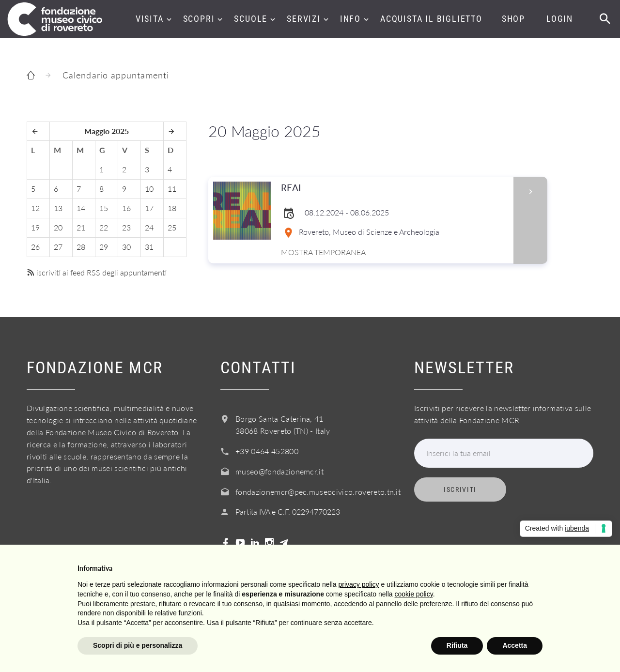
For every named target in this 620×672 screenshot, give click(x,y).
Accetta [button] (515, 645)
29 (104, 247)
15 (104, 208)
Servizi (304, 19)
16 (126, 208)
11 (172, 189)
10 (149, 189)
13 (58, 208)
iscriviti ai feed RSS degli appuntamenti (97, 272)
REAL (394, 188)
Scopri (199, 19)
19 (35, 227)
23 (126, 227)
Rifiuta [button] (457, 645)
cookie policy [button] (414, 594)
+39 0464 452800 (267, 451)
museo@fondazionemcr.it (279, 471)
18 (172, 208)
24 (149, 227)
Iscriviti (460, 489)
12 (35, 208)
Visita (150, 19)
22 (104, 227)
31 (149, 247)
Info (350, 19)
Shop (513, 19)
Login (560, 19)
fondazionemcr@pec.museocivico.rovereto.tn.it (318, 492)
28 (81, 247)
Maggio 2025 (107, 131)
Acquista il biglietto (431, 19)
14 (81, 208)
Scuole (251, 19)
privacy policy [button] (359, 584)
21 (81, 227)
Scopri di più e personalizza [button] (138, 645)
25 (172, 227)
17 (149, 208)
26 (35, 247)
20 (58, 227)
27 (58, 247)
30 (126, 247)
